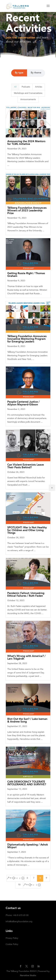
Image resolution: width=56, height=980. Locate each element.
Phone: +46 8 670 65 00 (17, 915)
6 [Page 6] (27, 878)
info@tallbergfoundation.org (19, 922)
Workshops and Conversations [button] (28, 93)
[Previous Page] (15, 878)
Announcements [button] (28, 100)
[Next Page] (32, 885)
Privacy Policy (12, 938)
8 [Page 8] (40, 878)
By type (19, 73)
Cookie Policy (12, 944)
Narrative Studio (28, 976)
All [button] (15, 87)
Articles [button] (39, 87)
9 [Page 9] (46, 878)
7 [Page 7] (34, 878)
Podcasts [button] (26, 87)
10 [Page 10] (19, 885)
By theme (36, 73)
